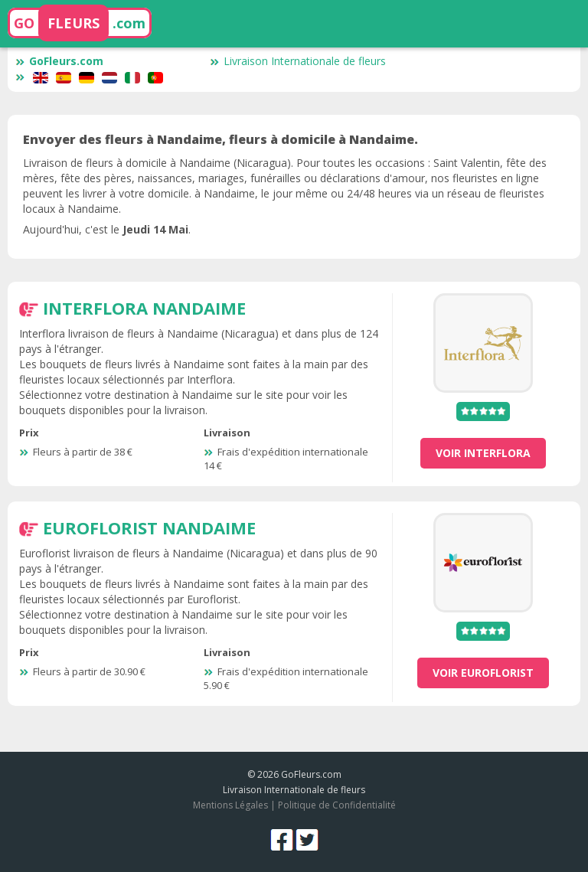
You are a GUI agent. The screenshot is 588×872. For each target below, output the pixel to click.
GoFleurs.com (59, 61)
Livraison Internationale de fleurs (298, 61)
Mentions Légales (230, 805)
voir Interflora (483, 453)
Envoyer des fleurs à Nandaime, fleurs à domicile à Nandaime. (220, 139)
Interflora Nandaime (144, 308)
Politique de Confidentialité (337, 805)
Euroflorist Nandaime (149, 527)
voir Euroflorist (483, 673)
